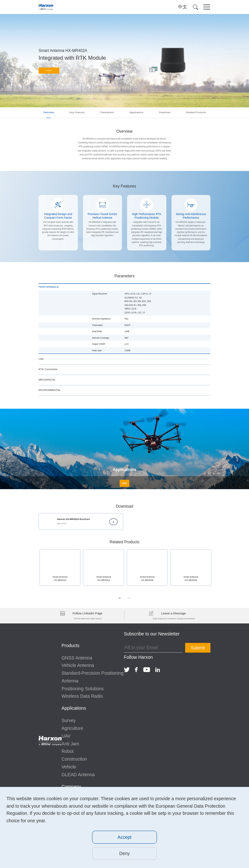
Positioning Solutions (83, 688)
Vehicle (69, 766)
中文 (183, 7)
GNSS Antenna (77, 657)
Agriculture (72, 728)
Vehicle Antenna (78, 665)
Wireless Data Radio (82, 696)
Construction (74, 759)
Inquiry (49, 71)
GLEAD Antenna (78, 774)
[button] (196, 7)
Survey (69, 720)
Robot (68, 751)
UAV (66, 735)
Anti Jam (70, 743)
